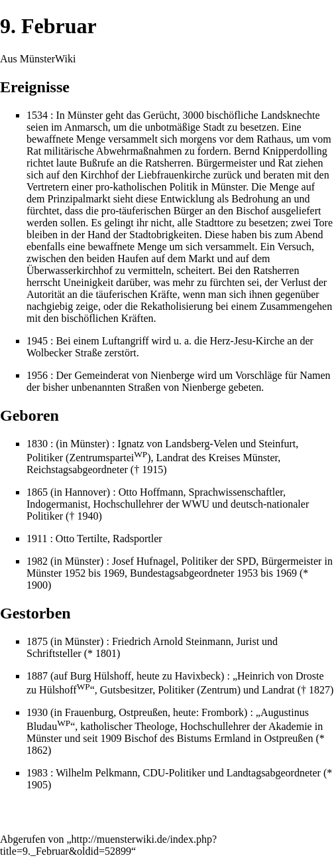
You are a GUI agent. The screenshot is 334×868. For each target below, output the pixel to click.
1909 (111, 738)
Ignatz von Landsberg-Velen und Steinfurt (206, 444)
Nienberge (172, 375)
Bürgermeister (226, 163)
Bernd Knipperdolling (281, 151)
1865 (37, 492)
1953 (247, 573)
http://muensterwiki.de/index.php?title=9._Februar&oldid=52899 (108, 845)
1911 (37, 539)
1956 (37, 375)
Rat (34, 151)
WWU (195, 504)
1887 (37, 676)
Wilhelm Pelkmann (96, 773)
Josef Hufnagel (144, 561)
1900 (37, 585)
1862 (37, 750)
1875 (37, 641)
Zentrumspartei (108, 458)
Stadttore (215, 223)
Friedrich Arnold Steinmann (172, 641)
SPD (246, 561)
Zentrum (219, 690)
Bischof (252, 211)
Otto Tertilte (82, 539)
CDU (154, 773)
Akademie (290, 726)
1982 (37, 561)
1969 (114, 573)
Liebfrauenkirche (174, 175)
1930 (37, 712)
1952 (75, 573)
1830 (37, 444)
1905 (37, 785)
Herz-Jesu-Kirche (248, 341)
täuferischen (145, 211)
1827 (319, 690)
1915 (152, 470)
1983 (37, 773)
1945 (37, 341)
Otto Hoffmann (151, 492)
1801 (106, 653)
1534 (37, 115)
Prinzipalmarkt (79, 199)
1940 (87, 516)
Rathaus (274, 139)
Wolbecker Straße (64, 353)
